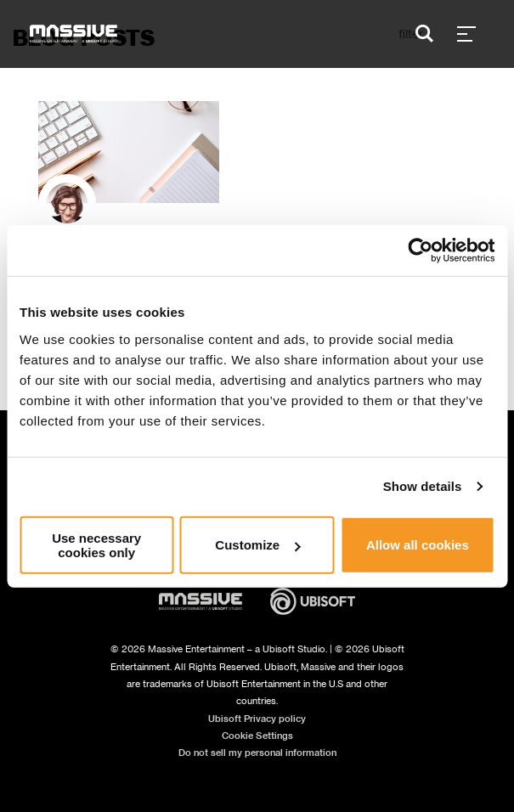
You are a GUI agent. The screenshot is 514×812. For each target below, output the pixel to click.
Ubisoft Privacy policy (257, 719)
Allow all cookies (418, 545)
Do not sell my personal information (257, 753)
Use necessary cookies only (96, 544)
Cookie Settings (257, 736)
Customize (257, 545)
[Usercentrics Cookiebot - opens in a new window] (420, 251)
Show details (423, 486)
